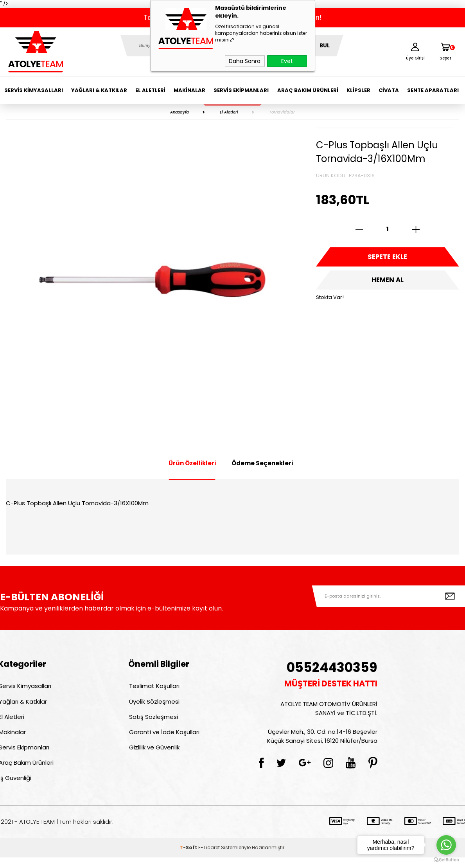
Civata (389, 90)
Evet (287, 61)
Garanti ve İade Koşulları (163, 737)
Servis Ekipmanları (241, 90)
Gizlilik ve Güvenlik (154, 754)
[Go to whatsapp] (446, 845)
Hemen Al (388, 284)
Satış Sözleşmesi (153, 720)
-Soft (189, 858)
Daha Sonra (245, 61)
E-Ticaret (209, 858)
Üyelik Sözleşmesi (154, 703)
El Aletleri (150, 90)
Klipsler (358, 90)
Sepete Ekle (388, 258)
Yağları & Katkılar (99, 90)
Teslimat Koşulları (154, 687)
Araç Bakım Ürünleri (308, 90)
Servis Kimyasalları (34, 90)
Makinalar (189, 90)
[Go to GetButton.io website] (446, 860)
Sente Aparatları (433, 90)
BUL (325, 46)
